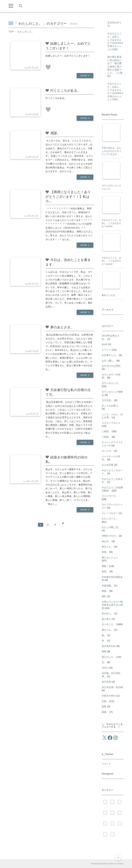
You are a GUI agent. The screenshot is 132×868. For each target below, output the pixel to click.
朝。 (104, 635)
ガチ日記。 (108, 400)
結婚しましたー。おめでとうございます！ (68, 46)
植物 (104, 651)
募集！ (105, 566)
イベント (106, 350)
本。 (104, 641)
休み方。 (106, 541)
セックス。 (108, 451)
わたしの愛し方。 (111, 527)
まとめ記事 (108, 465)
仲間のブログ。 (110, 536)
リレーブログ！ (110, 513)
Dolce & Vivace (116, 864)
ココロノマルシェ (111, 423)
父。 (104, 662)
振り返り (106, 619)
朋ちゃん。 (108, 630)
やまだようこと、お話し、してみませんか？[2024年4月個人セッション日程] (115, 41)
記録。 (105, 701)
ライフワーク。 (110, 496)
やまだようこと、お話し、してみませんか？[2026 (112, 223)
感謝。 (53, 133)
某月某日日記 (109, 646)
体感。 (105, 552)
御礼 (104, 596)
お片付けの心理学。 (112, 366)
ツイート (106, 764)
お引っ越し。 (109, 361)
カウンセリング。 (111, 383)
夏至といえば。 (109, 295)
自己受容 (106, 682)
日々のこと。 (109, 624)
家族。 (105, 591)
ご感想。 (106, 431)
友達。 (105, 571)
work (105, 344)
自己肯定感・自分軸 (112, 687)
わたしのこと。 (110, 519)
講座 (104, 707)
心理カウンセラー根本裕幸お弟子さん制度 (112, 605)
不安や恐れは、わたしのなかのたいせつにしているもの (112, 151)
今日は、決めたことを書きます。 (68, 262)
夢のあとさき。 (60, 327)
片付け (105, 668)
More (85, 76)
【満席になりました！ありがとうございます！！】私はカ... (68, 196)
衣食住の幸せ (109, 696)
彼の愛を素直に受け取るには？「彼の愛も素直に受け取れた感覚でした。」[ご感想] (115, 66)
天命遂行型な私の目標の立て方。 (68, 392)
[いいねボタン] (48, 67)
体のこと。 (108, 547)
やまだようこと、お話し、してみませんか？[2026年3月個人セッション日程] (115, 92)
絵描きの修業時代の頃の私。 (67, 459)
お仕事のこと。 (110, 355)
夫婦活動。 (108, 586)
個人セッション (110, 558)
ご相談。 (106, 437)
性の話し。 (108, 613)
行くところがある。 (63, 91)
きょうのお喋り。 (111, 406)
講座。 (105, 712)
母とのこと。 (109, 657)
